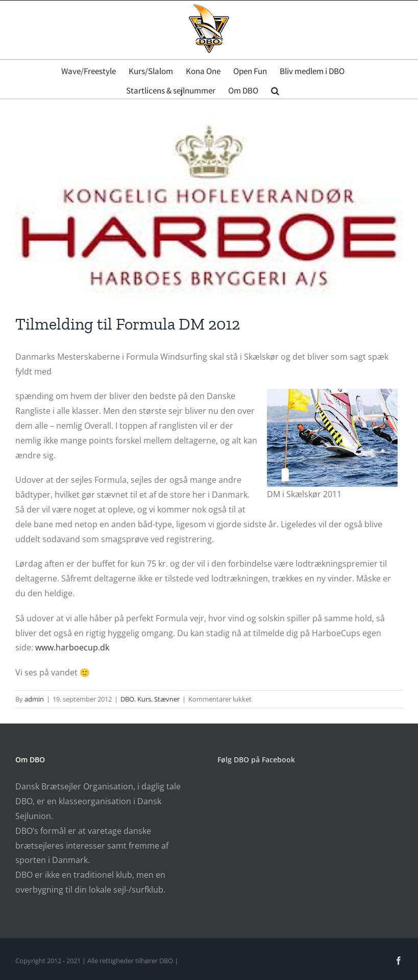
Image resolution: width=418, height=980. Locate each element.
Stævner (167, 699)
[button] (275, 89)
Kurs (144, 699)
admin (34, 699)
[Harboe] (209, 206)
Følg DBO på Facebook (256, 760)
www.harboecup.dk (73, 647)
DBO (127, 699)
